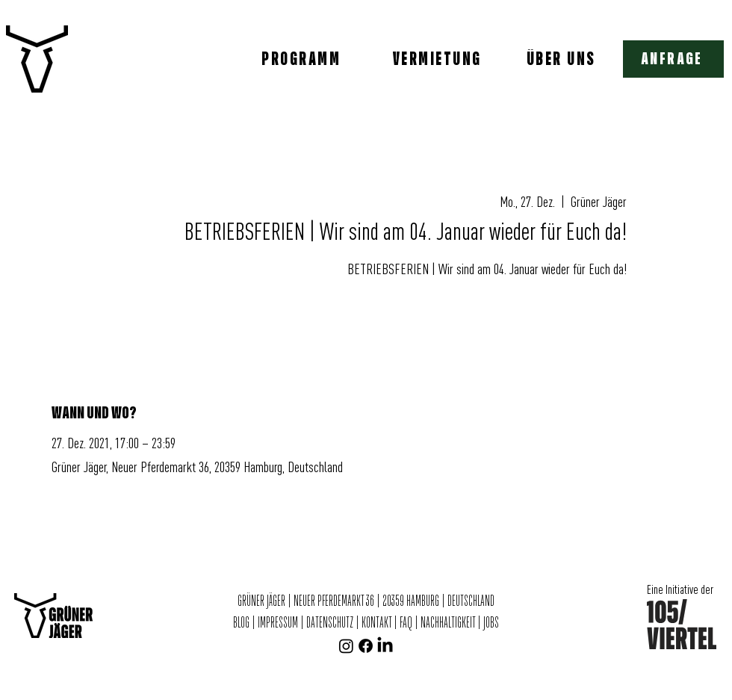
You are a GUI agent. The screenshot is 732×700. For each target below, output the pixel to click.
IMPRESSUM (278, 623)
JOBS (491, 623)
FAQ (406, 623)
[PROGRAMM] (303, 59)
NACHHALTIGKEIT (449, 623)
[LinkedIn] (385, 646)
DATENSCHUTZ (330, 623)
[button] (673, 59)
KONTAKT (376, 623)
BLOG (242, 623)
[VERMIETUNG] (438, 59)
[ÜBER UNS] (562, 59)
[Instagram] (346, 646)
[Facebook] (366, 646)
